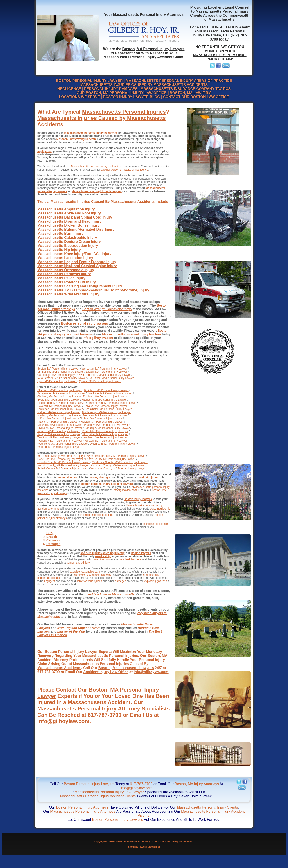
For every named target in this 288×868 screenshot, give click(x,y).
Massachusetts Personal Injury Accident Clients (98, 796)
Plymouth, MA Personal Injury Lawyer (60, 428)
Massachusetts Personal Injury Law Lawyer (109, 792)
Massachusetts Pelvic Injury (61, 278)
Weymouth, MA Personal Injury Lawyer (113, 444)
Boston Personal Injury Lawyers (89, 784)
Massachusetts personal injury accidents (90, 133)
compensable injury (78, 563)
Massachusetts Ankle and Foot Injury (69, 213)
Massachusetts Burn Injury (60, 233)
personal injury (67, 478)
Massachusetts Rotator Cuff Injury (67, 282)
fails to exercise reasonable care (92, 575)
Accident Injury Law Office (106, 672)
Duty (50, 533)
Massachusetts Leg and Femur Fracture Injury (77, 262)
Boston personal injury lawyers (85, 323)
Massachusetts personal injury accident (94, 167)
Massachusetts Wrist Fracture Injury (68, 294)
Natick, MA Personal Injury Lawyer (58, 422)
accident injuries (148, 478)
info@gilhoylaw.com (98, 338)
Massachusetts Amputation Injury (66, 209)
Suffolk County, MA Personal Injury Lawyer (63, 469)
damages (120, 581)
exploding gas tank (156, 581)
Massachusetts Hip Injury (59, 250)
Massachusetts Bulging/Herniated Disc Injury (76, 229)
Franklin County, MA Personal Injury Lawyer (64, 462)
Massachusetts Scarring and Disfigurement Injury (80, 286)
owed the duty (101, 559)
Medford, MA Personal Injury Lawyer (59, 415)
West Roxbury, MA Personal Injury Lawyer (63, 444)
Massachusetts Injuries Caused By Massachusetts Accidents (102, 202)
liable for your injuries (89, 581)
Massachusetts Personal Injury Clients (207, 807)
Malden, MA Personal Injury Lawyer (59, 412)
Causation (54, 540)
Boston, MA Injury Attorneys (197, 784)
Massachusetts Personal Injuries (124, 112)
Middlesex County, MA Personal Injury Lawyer (120, 462)
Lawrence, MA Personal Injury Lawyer (60, 409)
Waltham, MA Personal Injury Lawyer (105, 437)
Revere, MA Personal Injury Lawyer (58, 431)
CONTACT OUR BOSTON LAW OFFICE (196, 97)
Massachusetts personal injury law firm (132, 334)
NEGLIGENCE (69, 89)
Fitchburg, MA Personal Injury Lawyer (104, 400)
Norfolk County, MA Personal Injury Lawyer (63, 465)
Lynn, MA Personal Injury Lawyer (57, 381)
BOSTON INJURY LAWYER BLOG (131, 97)
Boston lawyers (141, 553)
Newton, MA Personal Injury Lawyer (102, 422)
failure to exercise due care (97, 515)
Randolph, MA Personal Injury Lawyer (107, 428)
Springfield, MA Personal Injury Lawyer (61, 372)
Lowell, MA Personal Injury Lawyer (107, 372)
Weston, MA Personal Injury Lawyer (106, 441)
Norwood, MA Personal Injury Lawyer (60, 425)
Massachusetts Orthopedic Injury (66, 270)
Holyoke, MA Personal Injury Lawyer (105, 406)
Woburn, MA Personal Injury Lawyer (59, 447)
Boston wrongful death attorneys (107, 309)
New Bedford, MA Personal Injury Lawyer (62, 378)
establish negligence (156, 524)
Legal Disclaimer (150, 847)
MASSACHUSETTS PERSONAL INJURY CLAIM (220, 57)
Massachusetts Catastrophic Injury (67, 238)
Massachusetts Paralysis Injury (64, 274)
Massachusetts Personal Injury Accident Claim (143, 57)
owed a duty (103, 556)
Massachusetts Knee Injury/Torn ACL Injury (74, 254)
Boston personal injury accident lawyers (107, 484)
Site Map (133, 847)
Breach (52, 537)
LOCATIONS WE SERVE (79, 97)
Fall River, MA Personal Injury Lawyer (111, 378)
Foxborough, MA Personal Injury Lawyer (61, 403)
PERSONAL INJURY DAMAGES (111, 89)
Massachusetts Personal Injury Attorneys (148, 15)
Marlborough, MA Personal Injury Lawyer (107, 412)
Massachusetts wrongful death (76, 139)
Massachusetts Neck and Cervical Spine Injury (77, 266)
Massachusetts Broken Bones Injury (68, 225)
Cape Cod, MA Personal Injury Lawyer (60, 459)
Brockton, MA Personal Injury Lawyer (109, 375)
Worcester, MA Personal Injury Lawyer (105, 369)
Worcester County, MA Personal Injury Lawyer (118, 469)
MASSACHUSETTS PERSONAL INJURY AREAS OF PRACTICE (179, 81)
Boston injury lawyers (138, 499)
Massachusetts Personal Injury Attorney (89, 709)
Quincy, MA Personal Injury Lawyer (100, 381)
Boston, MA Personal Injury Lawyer (58, 369)
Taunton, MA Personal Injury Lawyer (59, 437)
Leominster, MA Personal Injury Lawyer (108, 409)
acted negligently (160, 509)
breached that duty (130, 559)
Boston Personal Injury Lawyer (71, 652)
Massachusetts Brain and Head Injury (69, 221)
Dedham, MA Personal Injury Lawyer (105, 397)
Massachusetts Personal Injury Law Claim (219, 33)
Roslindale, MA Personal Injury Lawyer (105, 431)
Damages (53, 544)
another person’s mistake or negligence (125, 170)
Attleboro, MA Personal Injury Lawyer (60, 390)
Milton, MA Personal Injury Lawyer (102, 419)
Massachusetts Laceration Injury (65, 258)
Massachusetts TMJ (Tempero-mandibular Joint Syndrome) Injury (93, 290)
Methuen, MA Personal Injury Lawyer (105, 415)
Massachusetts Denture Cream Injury (69, 242)
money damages (100, 478)
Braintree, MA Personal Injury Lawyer (106, 390)
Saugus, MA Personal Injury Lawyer (59, 434)
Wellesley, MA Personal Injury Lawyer (60, 441)
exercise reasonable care (85, 572)
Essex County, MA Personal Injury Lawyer (110, 459)
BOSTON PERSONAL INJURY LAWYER (89, 81)
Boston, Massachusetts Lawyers (126, 668)
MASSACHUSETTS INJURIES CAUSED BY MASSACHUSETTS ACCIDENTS (144, 85)
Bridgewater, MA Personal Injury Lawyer (61, 393)
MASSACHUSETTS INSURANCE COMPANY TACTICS (186, 89)
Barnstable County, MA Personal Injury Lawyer (65, 456)
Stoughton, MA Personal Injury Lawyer (105, 434)
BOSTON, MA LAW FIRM (190, 93)
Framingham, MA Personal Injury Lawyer (112, 403)
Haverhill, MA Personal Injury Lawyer (59, 406)
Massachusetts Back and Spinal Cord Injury (75, 217)
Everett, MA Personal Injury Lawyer (58, 400)
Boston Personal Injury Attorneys (82, 807)
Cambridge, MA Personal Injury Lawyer (61, 375)
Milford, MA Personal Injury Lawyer (58, 419)
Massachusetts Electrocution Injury (68, 246)
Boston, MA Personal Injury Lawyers (154, 49)
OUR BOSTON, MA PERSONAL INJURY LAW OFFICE (122, 93)
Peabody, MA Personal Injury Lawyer (106, 425)
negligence (44, 151)
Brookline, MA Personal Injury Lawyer (110, 393)
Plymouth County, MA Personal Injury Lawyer (118, 465)
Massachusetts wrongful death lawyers (97, 191)
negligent (50, 581)
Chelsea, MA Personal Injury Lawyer (59, 397)
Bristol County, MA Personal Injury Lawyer (120, 456)
